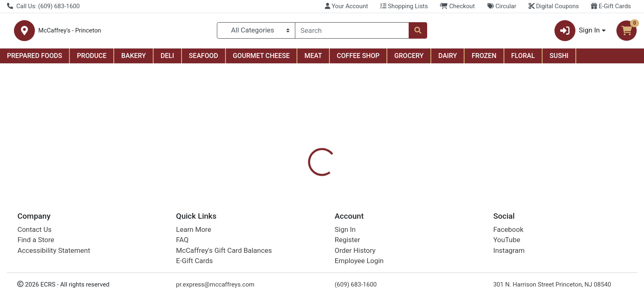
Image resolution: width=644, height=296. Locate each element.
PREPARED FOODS (34, 59)
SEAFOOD (204, 59)
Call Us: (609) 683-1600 (43, 6)
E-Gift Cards (611, 6)
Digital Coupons (554, 6)
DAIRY (447, 59)
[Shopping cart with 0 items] (627, 32)
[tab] (291, 178)
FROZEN (484, 59)
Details (291, 178)
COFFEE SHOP (358, 59)
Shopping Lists (404, 6)
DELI (167, 59)
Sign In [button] (577, 32)
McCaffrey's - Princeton (145, 32)
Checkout (457, 6)
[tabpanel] (456, 219)
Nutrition (328, 178)
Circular (502, 6)
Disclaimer (369, 178)
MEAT (313, 59)
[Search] (352, 32)
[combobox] (352, 32)
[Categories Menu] (256, 32)
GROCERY (409, 59)
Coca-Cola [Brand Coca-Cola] (370, 220)
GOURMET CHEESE (261, 59)
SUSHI (559, 59)
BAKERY (133, 59)
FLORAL (523, 59)
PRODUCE (92, 59)
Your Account (346, 6)
